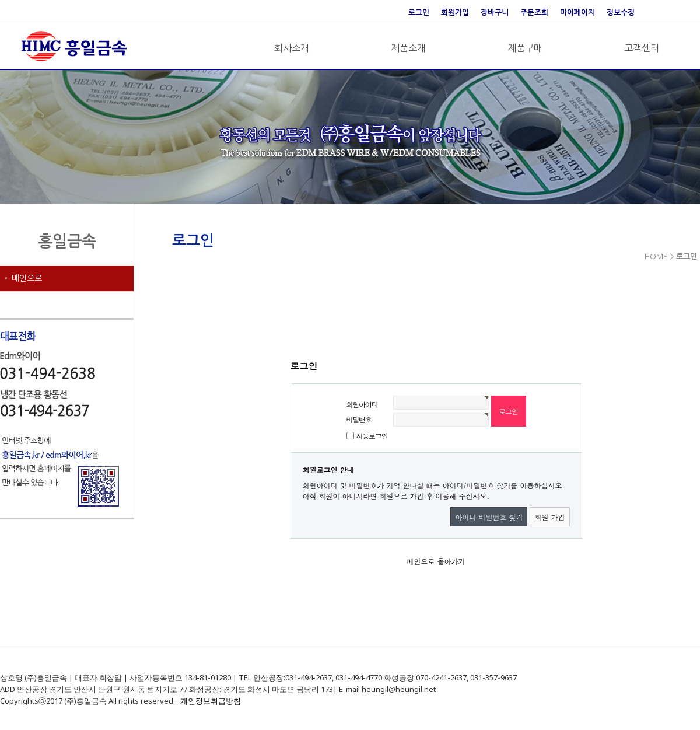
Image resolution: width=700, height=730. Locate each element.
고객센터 (642, 48)
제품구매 (525, 48)
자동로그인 (372, 436)
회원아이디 (362, 404)
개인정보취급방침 (211, 701)
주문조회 (534, 13)
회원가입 (455, 13)
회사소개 (292, 48)
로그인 (419, 13)
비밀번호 (359, 419)
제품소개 (408, 48)
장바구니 (495, 13)
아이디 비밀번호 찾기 (489, 517)
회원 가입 (549, 517)
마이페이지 (577, 13)
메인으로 (27, 278)
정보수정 (621, 13)
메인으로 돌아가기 (436, 561)
